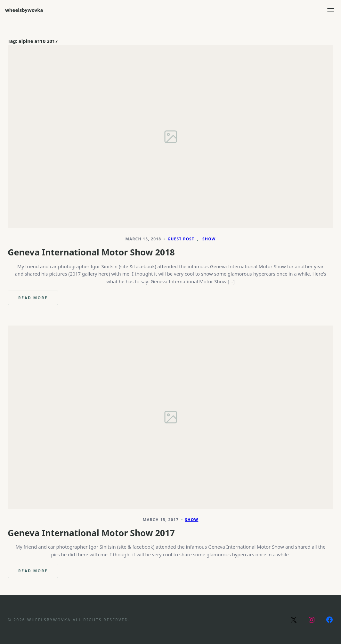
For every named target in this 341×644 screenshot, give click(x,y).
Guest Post (181, 239)
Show (209, 239)
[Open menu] (331, 10)
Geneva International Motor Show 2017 (91, 533)
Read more (38, 300)
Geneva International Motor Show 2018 (91, 252)
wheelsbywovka (24, 10)
